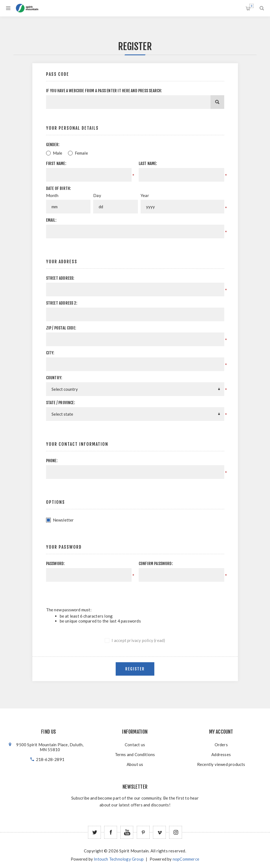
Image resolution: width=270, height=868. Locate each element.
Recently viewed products (221, 764)
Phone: (52, 461)
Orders (221, 745)
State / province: (61, 403)
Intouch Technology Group (119, 859)
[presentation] (178, 592)
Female (81, 153)
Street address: (60, 278)
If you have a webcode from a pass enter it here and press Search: (104, 91)
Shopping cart (251, 6)
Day (97, 195)
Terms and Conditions (135, 754)
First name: (56, 164)
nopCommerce (186, 859)
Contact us (135, 745)
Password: (56, 564)
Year (145, 195)
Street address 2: (62, 303)
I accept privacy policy (132, 640)
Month (52, 195)
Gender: (53, 145)
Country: (54, 378)
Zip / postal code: (61, 328)
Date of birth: (59, 188)
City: (50, 353)
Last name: (148, 164)
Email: (51, 220)
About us (135, 764)
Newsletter (63, 520)
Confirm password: (156, 564)
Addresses (221, 754)
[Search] (217, 102)
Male (58, 153)
